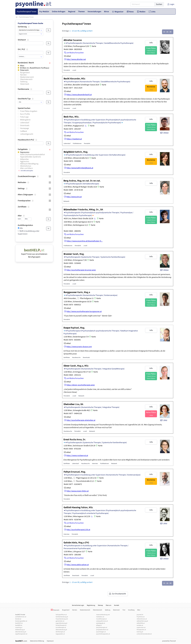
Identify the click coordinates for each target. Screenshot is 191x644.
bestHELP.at (19, 623)
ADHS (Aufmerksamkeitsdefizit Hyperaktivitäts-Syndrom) (32, 156)
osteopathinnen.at (102, 621)
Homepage (25, 128)
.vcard (74, 70)
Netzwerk (66, 201)
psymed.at (140, 615)
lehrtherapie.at (60, 632)
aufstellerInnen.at (21, 617)
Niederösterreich (27, 77)
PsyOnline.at (141, 617)
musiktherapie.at (101, 619)
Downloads (25, 125)
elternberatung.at (21, 632)
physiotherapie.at (102, 627)
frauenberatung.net (62, 619)
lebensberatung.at (61, 630)
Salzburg (24, 82)
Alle (21, 228)
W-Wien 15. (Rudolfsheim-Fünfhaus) (35, 68)
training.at (140, 632)
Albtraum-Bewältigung (29, 164)
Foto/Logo (24, 117)
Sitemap (100, 605)
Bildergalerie (25, 120)
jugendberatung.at (61, 623)
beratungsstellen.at (21, 621)
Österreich (24, 70)
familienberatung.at (62, 617)
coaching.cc (19, 627)
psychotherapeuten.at (103, 634)
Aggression (25, 161)
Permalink (67, 70)
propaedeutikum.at (102, 630)
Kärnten (23, 75)
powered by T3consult (169, 641)
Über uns (109, 605)
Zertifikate (67, 358)
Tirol (124, 610)
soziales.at (140, 625)
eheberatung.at (20, 630)
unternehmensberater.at (144, 634)
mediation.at (100, 617)
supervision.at (141, 627)
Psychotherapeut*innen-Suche (30, 23)
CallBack (24, 131)
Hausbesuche (76, 358)
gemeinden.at (60, 621)
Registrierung (91, 605)
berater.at (18, 619)
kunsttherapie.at (61, 627)
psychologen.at (101, 632)
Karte (93, 46)
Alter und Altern (27, 168)
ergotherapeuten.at (21, 634)
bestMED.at (19, 625)
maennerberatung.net (103, 615)
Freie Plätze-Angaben (29, 111)
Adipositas (24, 159)
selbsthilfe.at (141, 623)
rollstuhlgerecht (27, 134)
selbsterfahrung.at (142, 621)
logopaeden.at (60, 634)
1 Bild (163, 420)
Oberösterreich (26, 79)
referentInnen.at (142, 619)
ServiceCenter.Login (78, 605)
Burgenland (25, 73)
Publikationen (77, 144)
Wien (22, 66)
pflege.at (99, 625)
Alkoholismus (26, 166)
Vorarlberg (131, 610)
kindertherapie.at (61, 625)
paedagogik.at (101, 623)
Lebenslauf (25, 123)
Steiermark (25, 84)
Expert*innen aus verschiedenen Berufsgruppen (34, 254)
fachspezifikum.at (61, 615)
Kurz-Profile (25, 114)
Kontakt (117, 605)
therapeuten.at (141, 630)
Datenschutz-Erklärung (37, 641)
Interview (95, 464)
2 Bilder (164, 133)
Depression (25, 152)
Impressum (50, 641)
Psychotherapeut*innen (26, 17)
